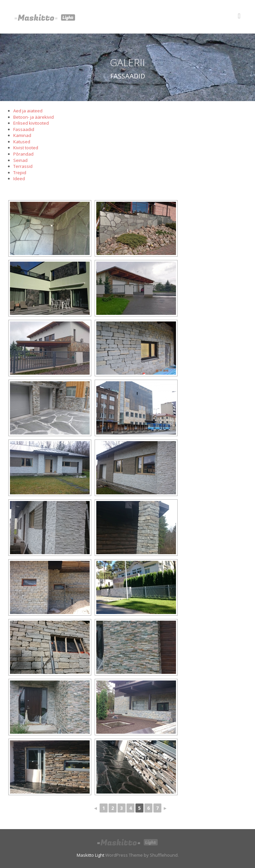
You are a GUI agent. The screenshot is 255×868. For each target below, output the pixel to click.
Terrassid (23, 166)
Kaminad (22, 135)
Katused (22, 142)
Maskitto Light (90, 855)
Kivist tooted (26, 148)
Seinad (20, 160)
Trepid (20, 173)
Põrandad (23, 154)
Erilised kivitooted (31, 123)
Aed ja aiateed (28, 111)
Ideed (19, 179)
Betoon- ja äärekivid (34, 117)
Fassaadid (24, 129)
